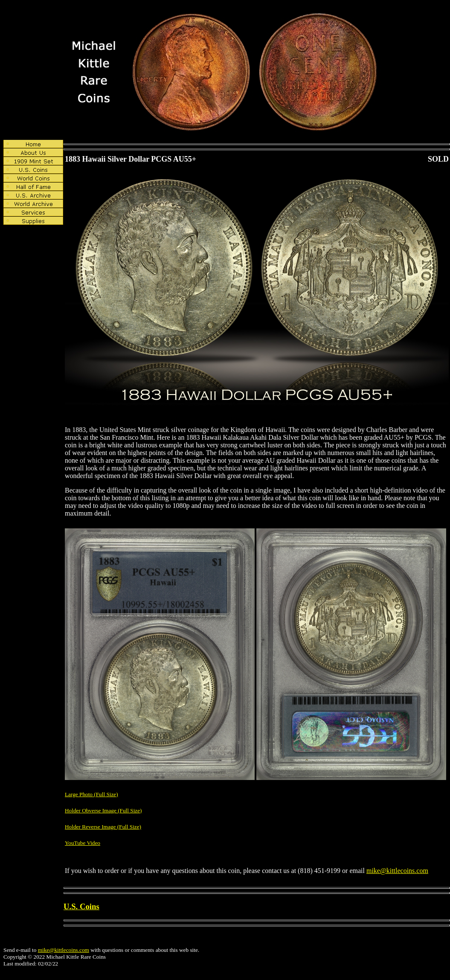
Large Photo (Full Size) (91, 794)
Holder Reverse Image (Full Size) (103, 827)
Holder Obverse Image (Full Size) (103, 810)
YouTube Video (83, 843)
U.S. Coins (81, 906)
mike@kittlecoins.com (397, 871)
